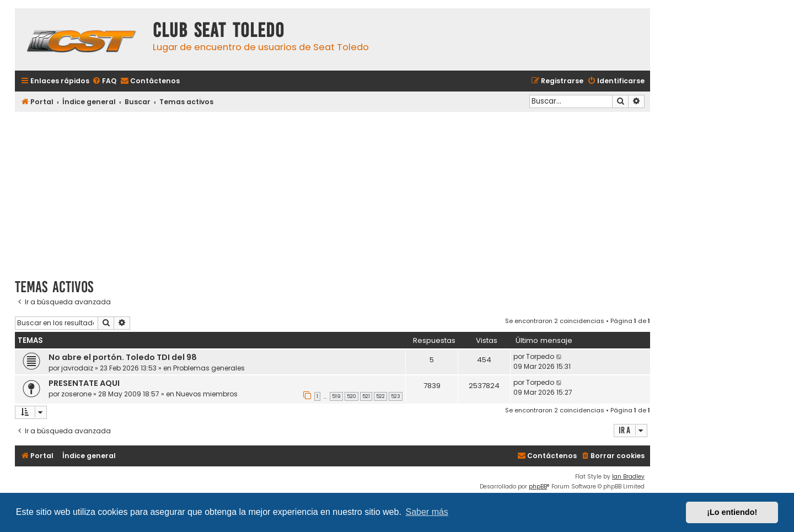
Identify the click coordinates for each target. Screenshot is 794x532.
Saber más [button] (427, 512)
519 (336, 396)
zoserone (76, 394)
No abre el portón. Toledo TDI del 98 (123, 357)
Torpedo (540, 356)
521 (366, 396)
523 (396, 396)
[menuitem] (104, 81)
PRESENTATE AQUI (84, 383)
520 (352, 396)
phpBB (538, 487)
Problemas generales (209, 368)
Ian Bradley (628, 477)
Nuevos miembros (207, 394)
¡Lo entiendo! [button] (732, 512)
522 (380, 396)
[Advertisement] (332, 191)
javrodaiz (77, 368)
